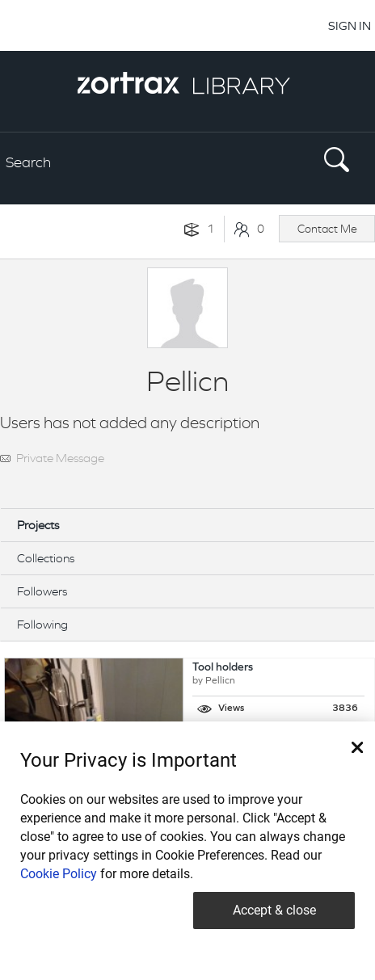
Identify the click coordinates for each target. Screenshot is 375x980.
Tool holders (223, 668)
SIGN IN (350, 25)
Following (42, 624)
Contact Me (327, 229)
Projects (38, 525)
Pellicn (220, 681)
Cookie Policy (59, 874)
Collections (46, 558)
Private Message (60, 458)
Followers (42, 591)
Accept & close (274, 910)
